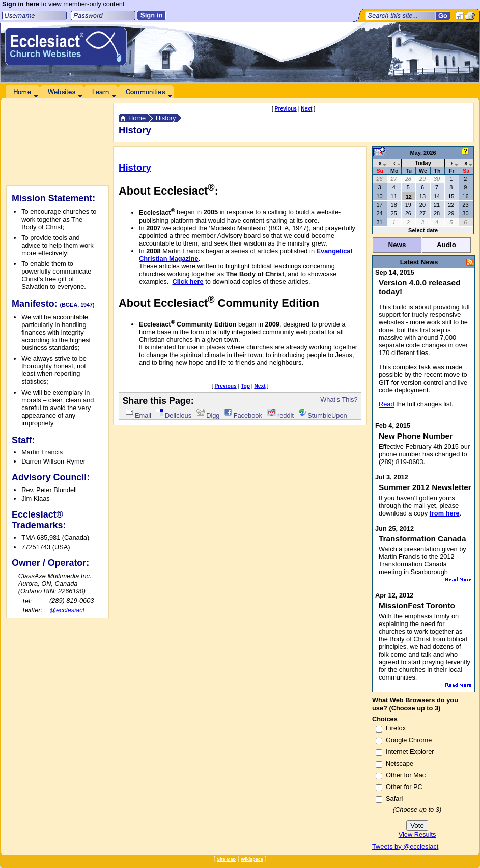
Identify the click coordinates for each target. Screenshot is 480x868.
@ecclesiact (67, 610)
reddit (280, 415)
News (397, 245)
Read (387, 404)
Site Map (226, 859)
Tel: (26, 601)
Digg (208, 415)
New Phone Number (416, 436)
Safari (394, 798)
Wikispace (252, 859)
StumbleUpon (323, 415)
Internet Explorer (410, 752)
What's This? (339, 400)
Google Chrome (409, 740)
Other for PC (404, 787)
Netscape (400, 763)
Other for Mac (406, 775)
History (166, 118)
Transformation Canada (422, 539)
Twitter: (32, 610)
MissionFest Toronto (417, 605)
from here (445, 513)
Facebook (243, 415)
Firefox (396, 728)
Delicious (174, 415)
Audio (446, 245)
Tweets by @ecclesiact (405, 846)
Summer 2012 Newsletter (425, 487)
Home (137, 118)
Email (138, 415)
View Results (417, 835)
